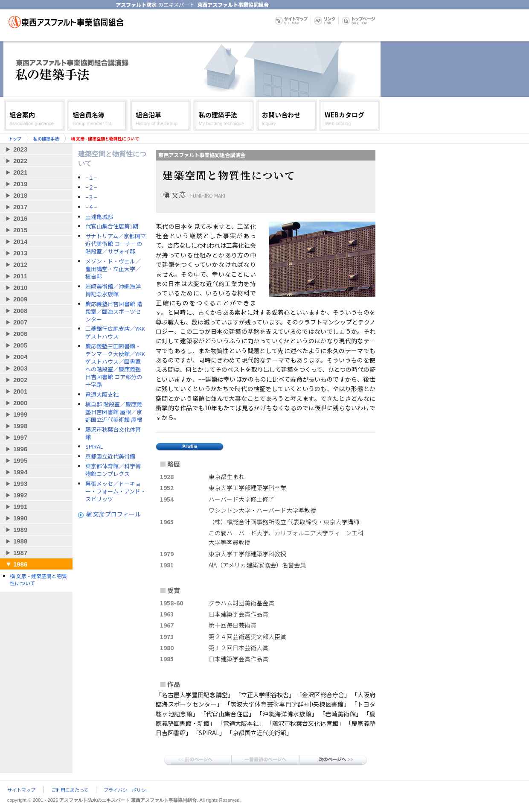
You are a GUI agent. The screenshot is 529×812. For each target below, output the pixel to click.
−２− (91, 187)
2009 (20, 299)
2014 (20, 241)
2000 (20, 403)
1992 (20, 495)
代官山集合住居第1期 (112, 226)
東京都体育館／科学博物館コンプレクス (113, 470)
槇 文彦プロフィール (113, 514)
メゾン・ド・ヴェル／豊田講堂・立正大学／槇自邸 (113, 269)
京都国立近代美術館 (110, 456)
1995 (20, 460)
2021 (20, 172)
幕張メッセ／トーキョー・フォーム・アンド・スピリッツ (116, 491)
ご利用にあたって (70, 790)
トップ (15, 139)
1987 (20, 553)
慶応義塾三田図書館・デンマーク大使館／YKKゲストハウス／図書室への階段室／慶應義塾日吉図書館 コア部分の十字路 (115, 365)
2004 (20, 357)
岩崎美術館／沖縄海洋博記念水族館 (113, 290)
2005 (20, 345)
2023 (20, 149)
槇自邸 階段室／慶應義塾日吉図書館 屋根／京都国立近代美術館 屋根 (114, 412)
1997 (20, 437)
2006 (20, 334)
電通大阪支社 (102, 394)
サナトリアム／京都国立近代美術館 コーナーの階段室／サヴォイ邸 (116, 244)
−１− (91, 178)
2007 (20, 322)
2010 (20, 288)
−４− (91, 207)
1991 (20, 507)
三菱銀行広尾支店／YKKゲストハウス (115, 333)
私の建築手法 (46, 139)
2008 (20, 311)
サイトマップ (21, 790)
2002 (20, 380)
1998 (20, 426)
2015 (20, 230)
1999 (20, 414)
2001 (20, 391)
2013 (20, 253)
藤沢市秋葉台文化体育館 (113, 433)
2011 (20, 276)
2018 (20, 195)
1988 (20, 541)
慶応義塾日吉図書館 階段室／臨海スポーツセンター (114, 312)
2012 (20, 264)
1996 (20, 449)
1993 (20, 483)
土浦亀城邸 (99, 217)
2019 (20, 184)
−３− (91, 197)
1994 (20, 472)
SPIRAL (94, 447)
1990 (20, 518)
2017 (20, 207)
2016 (20, 218)
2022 (20, 161)
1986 (20, 564)
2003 (20, 368)
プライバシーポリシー (127, 790)
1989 (20, 530)
